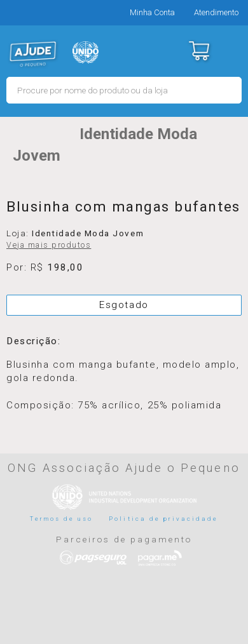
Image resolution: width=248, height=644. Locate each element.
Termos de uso (62, 519)
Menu (231, 51)
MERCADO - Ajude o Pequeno (33, 54)
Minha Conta (152, 12)
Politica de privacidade (163, 519)
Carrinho (199, 51)
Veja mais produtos (49, 245)
